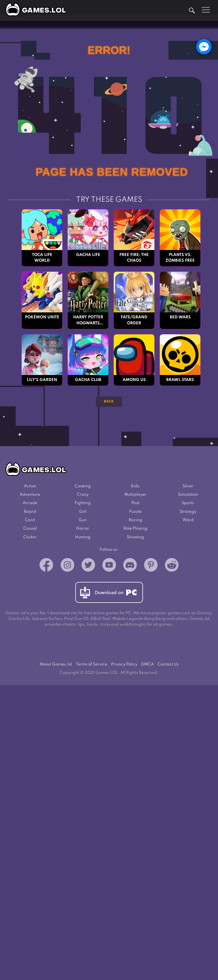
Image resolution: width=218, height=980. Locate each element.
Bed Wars (180, 318)
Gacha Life (88, 255)
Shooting (135, 539)
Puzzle (135, 513)
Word (188, 522)
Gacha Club (88, 380)
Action (30, 486)
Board (30, 513)
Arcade (30, 504)
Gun (83, 522)
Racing (135, 522)
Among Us (134, 380)
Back (109, 402)
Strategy (188, 513)
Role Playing (135, 530)
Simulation (188, 495)
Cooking (83, 486)
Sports (188, 504)
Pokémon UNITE (42, 318)
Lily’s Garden (42, 380)
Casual (30, 530)
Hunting (83, 539)
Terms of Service (92, 666)
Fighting (83, 504)
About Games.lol (56, 666)
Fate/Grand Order (134, 321)
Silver (188, 486)
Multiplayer (135, 495)
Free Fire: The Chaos (134, 258)
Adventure (30, 495)
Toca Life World (42, 258)
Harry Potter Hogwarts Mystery (88, 321)
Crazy (83, 495)
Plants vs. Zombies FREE (180, 258)
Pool (135, 504)
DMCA (147, 666)
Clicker (30, 539)
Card (30, 522)
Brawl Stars (180, 380)
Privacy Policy (124, 666)
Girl (83, 513)
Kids (135, 486)
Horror (83, 530)
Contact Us (168, 666)
